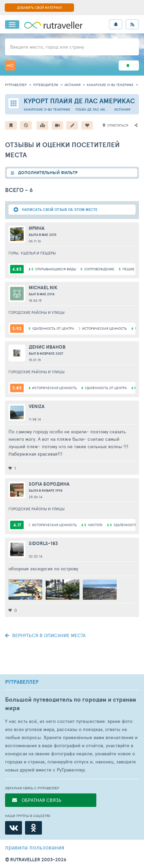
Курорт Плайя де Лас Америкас (79, 101)
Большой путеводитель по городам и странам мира (71, 704)
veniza (37, 406)
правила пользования (35, 847)
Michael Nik (43, 288)
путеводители (46, 85)
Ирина (37, 228)
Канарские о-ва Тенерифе (110, 85)
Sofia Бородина (49, 484)
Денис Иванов (47, 347)
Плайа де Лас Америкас (92, 109)
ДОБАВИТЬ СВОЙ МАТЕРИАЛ (39, 7)
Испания (73, 85)
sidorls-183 (43, 543)
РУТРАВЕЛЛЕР (22, 682)
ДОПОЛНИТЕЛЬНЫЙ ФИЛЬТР (48, 173)
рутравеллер (16, 85)
